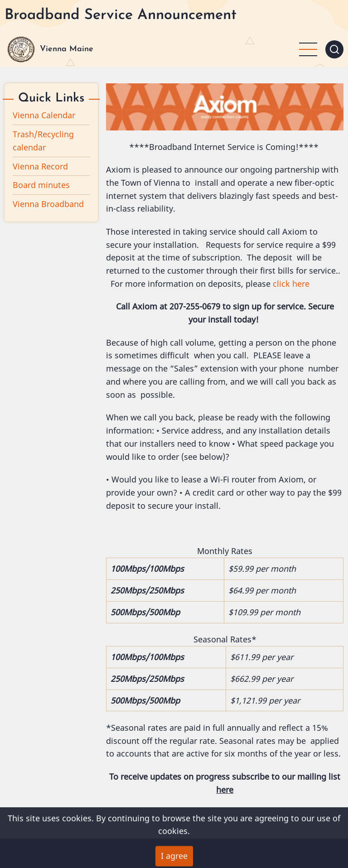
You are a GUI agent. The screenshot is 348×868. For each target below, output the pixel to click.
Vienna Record (40, 166)
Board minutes (41, 185)
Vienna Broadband (48, 204)
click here (291, 284)
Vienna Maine (67, 49)
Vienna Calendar (44, 115)
